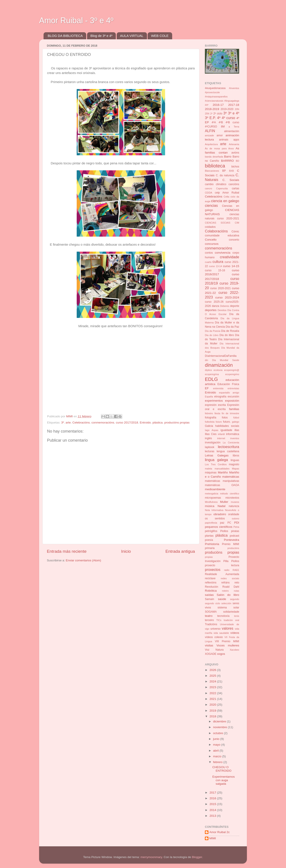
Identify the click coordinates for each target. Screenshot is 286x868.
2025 (213, 676)
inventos (235, 438)
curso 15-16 (215, 270)
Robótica (211, 591)
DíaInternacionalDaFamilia (221, 356)
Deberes (225, 306)
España (209, 397)
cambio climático (216, 184)
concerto (234, 240)
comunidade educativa (222, 236)
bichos (235, 167)
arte (68, 423)
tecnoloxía (223, 616)
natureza (234, 506)
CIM (237, 223)
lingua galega (216, 460)
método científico (230, 494)
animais (224, 140)
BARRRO (227, 161)
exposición (232, 401)
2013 (213, 816)
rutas (236, 591)
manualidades (222, 469)
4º (219, 118)
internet (221, 438)
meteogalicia (212, 494)
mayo (217, 745)
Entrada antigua (180, 551)
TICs (219, 620)
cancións (234, 184)
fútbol (236, 418)
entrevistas (233, 388)
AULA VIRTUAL (132, 36)
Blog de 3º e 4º (101, 36)
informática (233, 434)
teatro (209, 616)
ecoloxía (218, 370)
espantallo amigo (229, 393)
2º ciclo (218, 114)
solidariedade (231, 612)
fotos (225, 418)
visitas (209, 645)
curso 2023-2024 (227, 297)
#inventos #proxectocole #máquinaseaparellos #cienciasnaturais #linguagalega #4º (222, 97)
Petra (236, 527)
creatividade (230, 257)
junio (217, 739)
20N (237, 109)
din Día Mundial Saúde (222, 360)
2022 (213, 693)
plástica (158, 423)
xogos (221, 654)
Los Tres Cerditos (216, 464)
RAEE (236, 570)
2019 (213, 711)
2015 (213, 804)
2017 (213, 793)
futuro (219, 422)
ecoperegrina (212, 374)
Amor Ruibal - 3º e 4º (76, 20)
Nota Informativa (214, 510)
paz (222, 523)
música (210, 506)
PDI (237, 523)
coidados (210, 227)
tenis (237, 616)
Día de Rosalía (230, 331)
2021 (213, 699)
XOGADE (211, 654)
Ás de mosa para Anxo (219, 148)
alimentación (232, 131)
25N (207, 114)
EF (207, 388)
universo (215, 629)
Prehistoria (212, 544)
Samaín (210, 599)
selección (226, 603)
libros (236, 456)
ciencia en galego (225, 201)
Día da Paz (232, 327)
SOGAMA (211, 612)
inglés (208, 438)
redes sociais (230, 578)
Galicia (209, 426)
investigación (213, 443)
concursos (212, 244)
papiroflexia (211, 523)
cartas (235, 188)
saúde (222, 599)
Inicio (126, 551)
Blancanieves (212, 171)
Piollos (224, 531)
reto (237, 583)
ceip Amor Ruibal (227, 193)
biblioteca (215, 166)
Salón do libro (228, 595)
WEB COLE (160, 36)
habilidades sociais (227, 426)
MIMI (213, 838)
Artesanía (234, 144)
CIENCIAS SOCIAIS (218, 223)
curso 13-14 (216, 266)
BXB (231, 171)
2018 (213, 716)
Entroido (145, 423)
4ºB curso (232, 122)
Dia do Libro (212, 335)
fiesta (217, 413)
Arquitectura (211, 144)
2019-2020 (227, 109)
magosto (234, 464)
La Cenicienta (231, 443)
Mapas (236, 469)
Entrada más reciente (67, 551)
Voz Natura (214, 650)
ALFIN (210, 131)
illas (237, 430)
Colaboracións (216, 231)
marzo (218, 756)
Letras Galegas (217, 455)
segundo (235, 599)
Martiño (223, 472)
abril (216, 751)
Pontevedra (232, 540)
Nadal (222, 506)
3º (63, 423)
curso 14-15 (231, 266)
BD (237, 161)
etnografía (220, 397)
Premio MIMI (231, 544)
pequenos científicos (219, 527)
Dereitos (222, 310)
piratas (235, 531)
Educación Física (228, 384)
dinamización (219, 365)
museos (235, 502)
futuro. (227, 422)
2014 (213, 810)
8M (223, 127)
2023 (213, 687)
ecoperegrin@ (232, 370)
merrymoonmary (151, 857)
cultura (218, 262)
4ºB (221, 122)
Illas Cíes (211, 434)
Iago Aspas (212, 430)
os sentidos (215, 519)
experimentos (214, 401)
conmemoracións (103, 423)
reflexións (211, 583)
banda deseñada (214, 157)
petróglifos (211, 531)
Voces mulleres (228, 645)
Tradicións (211, 624)
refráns (225, 583)
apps (236, 140)
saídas (209, 595)
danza (215, 306)
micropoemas (213, 498)
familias (234, 409)
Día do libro (227, 335)
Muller (224, 502)
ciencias (211, 205)
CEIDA (209, 193)
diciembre (220, 721)
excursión (233, 397)
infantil (221, 434)
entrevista (218, 388)
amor (220, 135)
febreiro (209, 413)
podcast (234, 536)
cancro (208, 188)
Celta (226, 197)
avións (235, 153)
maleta (208, 469)
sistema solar (228, 608)
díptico (208, 370)
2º (211, 114)
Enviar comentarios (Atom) (84, 560)
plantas (209, 536)
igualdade (226, 430)
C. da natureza (225, 175)
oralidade (234, 514)
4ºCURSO (211, 127)
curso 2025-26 (214, 302)
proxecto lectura (222, 565)
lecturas (210, 451)
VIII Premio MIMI (227, 641)
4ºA (214, 122)
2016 (213, 798)
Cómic (235, 232)
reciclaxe (210, 578)
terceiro (209, 620)
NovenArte (231, 510)
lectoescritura (229, 447)
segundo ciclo (213, 603)
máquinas (211, 473)
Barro (228, 157)
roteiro (225, 591)
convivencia (223, 253)
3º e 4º (234, 113)
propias (209, 557)
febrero (218, 762)
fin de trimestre (230, 413)
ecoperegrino (232, 374)
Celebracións (81, 423)
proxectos (213, 570)
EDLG (211, 379)
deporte (235, 306)
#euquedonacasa (215, 88)
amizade (209, 135)
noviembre (220, 727)
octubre (218, 733)
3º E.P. (210, 118)
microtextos (232, 498)
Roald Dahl (231, 587)
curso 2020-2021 (220, 288)
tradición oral (231, 620)
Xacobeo (234, 650)
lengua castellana (228, 451)
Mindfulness (211, 502)
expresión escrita (215, 405)
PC (229, 523)
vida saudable (221, 633)
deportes (211, 310)
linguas (235, 460)
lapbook (210, 447)
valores (227, 628)
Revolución (212, 587)
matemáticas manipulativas (222, 481)
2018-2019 (212, 109)
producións (233, 548)
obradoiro (220, 514)
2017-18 (234, 105)
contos (209, 253)
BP (224, 171)
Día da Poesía (213, 331)
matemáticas (231, 477)
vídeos (235, 633)
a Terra (234, 127)
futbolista (210, 422)
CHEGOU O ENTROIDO (222, 769)
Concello (211, 240)
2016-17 (218, 105)
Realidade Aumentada (222, 574)
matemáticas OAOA (222, 485)
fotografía (211, 418)
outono (235, 519)
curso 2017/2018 (127, 423)
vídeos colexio (214, 637)
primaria (210, 548)
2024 (213, 681)
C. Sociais (231, 180)
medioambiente (215, 489)
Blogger (197, 857)
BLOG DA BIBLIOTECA (65, 36)
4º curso (228, 118)
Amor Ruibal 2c (219, 832)
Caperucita (222, 188)
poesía (209, 540)
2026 (213, 670)
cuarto (208, 262)
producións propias (177, 423)
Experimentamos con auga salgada (224, 780)
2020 (213, 705)
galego (236, 422)
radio (227, 570)
